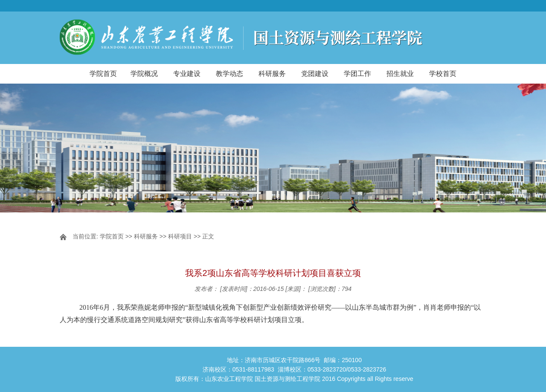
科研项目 (180, 236)
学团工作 (357, 74)
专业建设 (187, 74)
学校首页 (443, 74)
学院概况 (144, 74)
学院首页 (103, 74)
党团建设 (315, 74)
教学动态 (229, 74)
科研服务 (272, 74)
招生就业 (400, 74)
